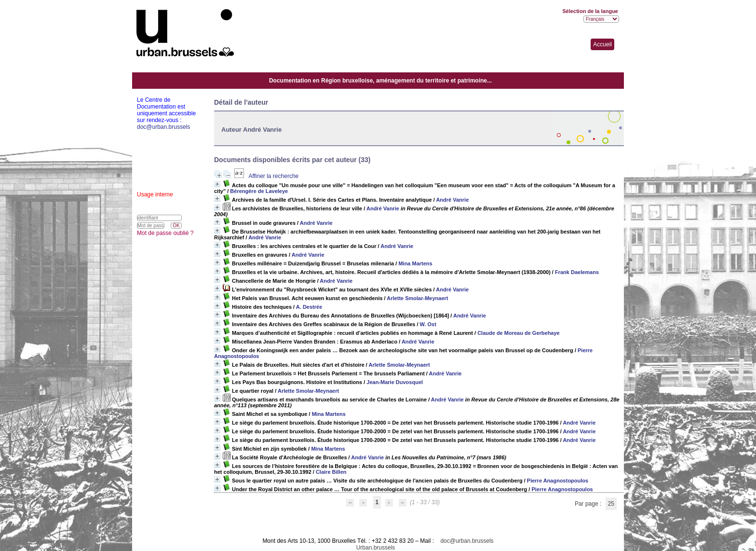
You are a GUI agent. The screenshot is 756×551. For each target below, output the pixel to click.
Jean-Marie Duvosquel (395, 382)
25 (611, 504)
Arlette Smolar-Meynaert (417, 298)
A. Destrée (309, 307)
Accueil (602, 44)
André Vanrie (452, 200)
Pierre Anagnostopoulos (558, 481)
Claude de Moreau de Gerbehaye (519, 333)
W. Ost (428, 324)
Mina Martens (415, 263)
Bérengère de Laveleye (259, 191)
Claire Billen (331, 472)
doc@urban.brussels (467, 541)
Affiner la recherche (273, 176)
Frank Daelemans (577, 272)
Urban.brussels (376, 548)
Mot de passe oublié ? (165, 233)
